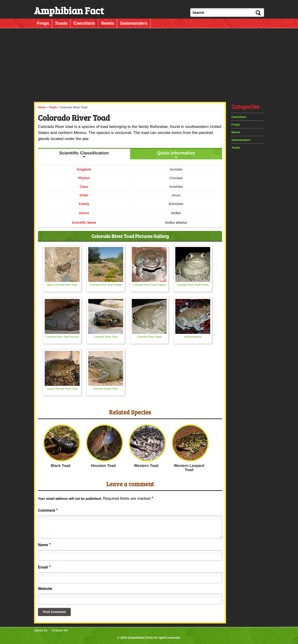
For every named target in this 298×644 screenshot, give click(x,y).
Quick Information (176, 153)
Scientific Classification (84, 153)
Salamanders (134, 23)
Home (42, 107)
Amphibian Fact (140, 638)
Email (44, 567)
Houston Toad (103, 466)
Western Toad (146, 466)
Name (44, 545)
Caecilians (84, 23)
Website (45, 589)
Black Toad (61, 466)
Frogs (43, 23)
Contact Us (60, 630)
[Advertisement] (149, 64)
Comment (48, 510)
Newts (108, 23)
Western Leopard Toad (189, 468)
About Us (41, 630)
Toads (61, 23)
